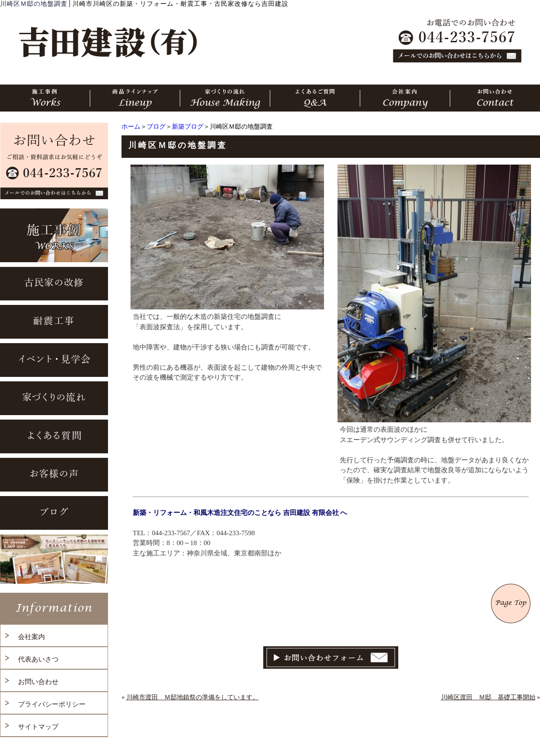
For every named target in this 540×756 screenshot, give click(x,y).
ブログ (156, 127)
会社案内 (31, 637)
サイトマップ (38, 727)
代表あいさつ (38, 659)
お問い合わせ (38, 682)
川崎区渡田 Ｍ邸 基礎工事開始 (488, 697)
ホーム (131, 127)
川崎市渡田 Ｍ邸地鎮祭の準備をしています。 (193, 697)
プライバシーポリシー (52, 704)
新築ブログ (188, 127)
